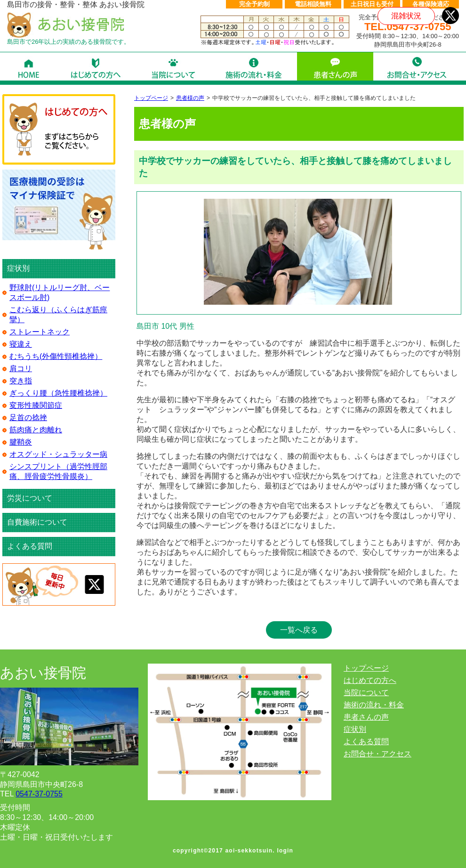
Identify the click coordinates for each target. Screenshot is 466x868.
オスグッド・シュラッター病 (58, 454)
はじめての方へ (370, 680)
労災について (30, 498)
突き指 (21, 381)
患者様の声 (190, 98)
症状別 (355, 729)
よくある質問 (30, 546)
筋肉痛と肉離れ (36, 430)
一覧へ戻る (299, 630)
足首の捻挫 (28, 418)
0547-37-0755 (39, 794)
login (285, 851)
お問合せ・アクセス (378, 754)
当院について (366, 693)
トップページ (151, 98)
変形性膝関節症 (36, 405)
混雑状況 (406, 16)
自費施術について (37, 522)
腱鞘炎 (21, 442)
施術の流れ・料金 (374, 705)
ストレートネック (40, 332)
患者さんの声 (366, 717)
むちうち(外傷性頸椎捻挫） (56, 356)
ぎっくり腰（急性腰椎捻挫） (58, 393)
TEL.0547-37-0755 (408, 27)
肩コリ (21, 369)
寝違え (21, 344)
